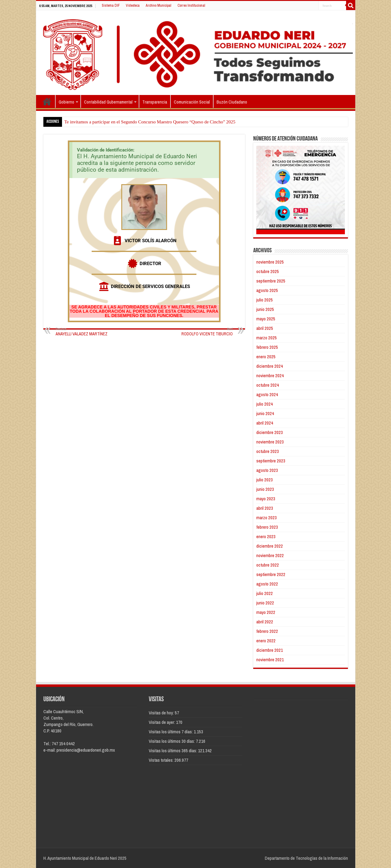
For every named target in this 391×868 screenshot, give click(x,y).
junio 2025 (265, 309)
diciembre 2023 (270, 432)
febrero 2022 (267, 631)
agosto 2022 (267, 584)
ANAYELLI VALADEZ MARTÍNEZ (87, 332)
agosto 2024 (267, 394)
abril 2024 (265, 423)
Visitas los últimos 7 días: (171, 732)
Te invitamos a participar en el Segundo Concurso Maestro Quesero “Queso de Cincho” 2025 (150, 122)
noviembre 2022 (270, 555)
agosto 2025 (267, 290)
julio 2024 (265, 404)
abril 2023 (265, 508)
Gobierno (66, 102)
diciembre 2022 (270, 546)
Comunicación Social (192, 102)
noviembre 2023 (270, 442)
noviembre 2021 (270, 660)
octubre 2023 (268, 451)
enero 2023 (266, 536)
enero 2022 (266, 641)
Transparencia (155, 102)
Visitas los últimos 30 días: (172, 741)
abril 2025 (265, 328)
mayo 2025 (266, 319)
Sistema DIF (111, 5)
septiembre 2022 (271, 574)
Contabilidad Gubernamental (108, 102)
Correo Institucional (191, 5)
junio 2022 (265, 603)
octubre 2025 (268, 271)
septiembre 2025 (271, 281)
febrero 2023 (267, 527)
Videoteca (133, 5)
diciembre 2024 (270, 366)
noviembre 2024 (270, 376)
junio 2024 (265, 413)
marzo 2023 (267, 518)
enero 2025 (266, 357)
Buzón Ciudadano (232, 102)
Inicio (47, 101)
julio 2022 (265, 593)
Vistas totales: (162, 760)
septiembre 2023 (271, 461)
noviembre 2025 (270, 262)
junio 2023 (265, 489)
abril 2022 (265, 622)
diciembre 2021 (270, 650)
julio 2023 (265, 480)
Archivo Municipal (159, 5)
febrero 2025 (267, 347)
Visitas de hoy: (162, 713)
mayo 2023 (266, 499)
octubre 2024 (268, 385)
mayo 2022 (266, 612)
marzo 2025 (267, 338)
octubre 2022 (268, 565)
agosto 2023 (267, 470)
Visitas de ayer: (162, 722)
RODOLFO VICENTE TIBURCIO (201, 332)
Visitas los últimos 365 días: (173, 751)
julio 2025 (265, 300)
